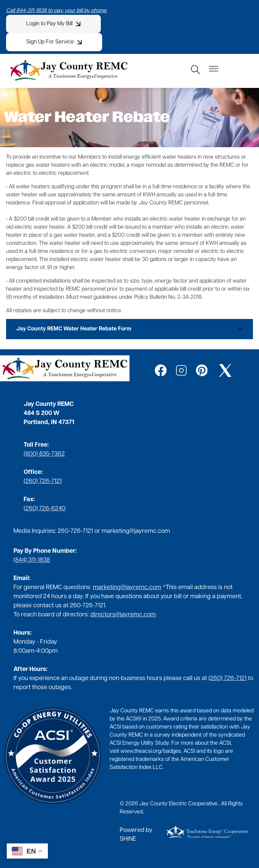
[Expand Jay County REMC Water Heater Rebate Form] (129, 329)
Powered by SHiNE (136, 835)
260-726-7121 (75, 531)
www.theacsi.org (141, 751)
